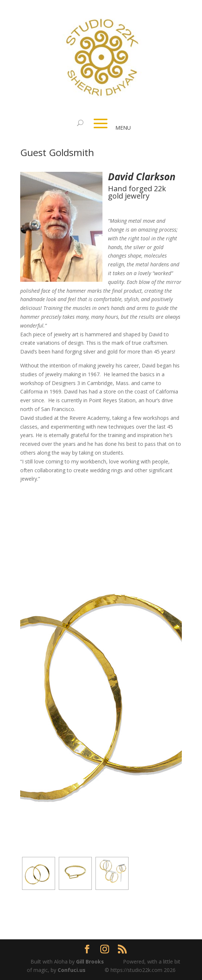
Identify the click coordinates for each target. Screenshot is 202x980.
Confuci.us (72, 970)
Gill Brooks (90, 961)
